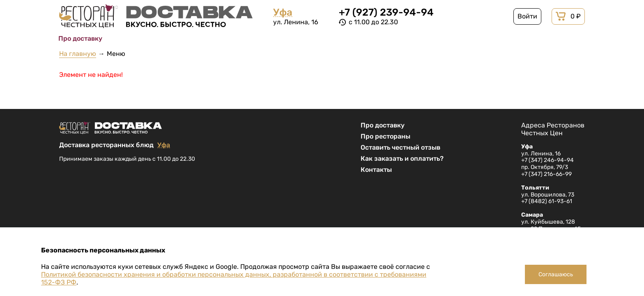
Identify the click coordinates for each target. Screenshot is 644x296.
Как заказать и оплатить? (402, 158)
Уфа (283, 13)
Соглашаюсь (556, 274)
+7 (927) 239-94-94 (386, 12)
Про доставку (383, 125)
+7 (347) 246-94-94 (547, 160)
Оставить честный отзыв (400, 147)
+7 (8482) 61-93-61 (547, 201)
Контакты (376, 170)
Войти (527, 16)
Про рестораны (385, 136)
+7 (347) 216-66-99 (546, 174)
